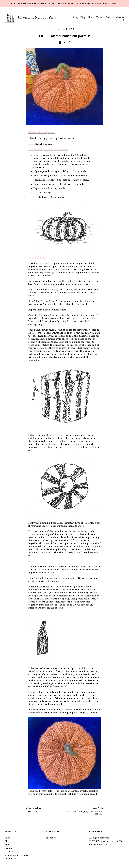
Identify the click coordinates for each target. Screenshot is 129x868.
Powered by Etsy (98, 845)
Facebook (51, 838)
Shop (75, 17)
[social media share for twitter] (65, 43)
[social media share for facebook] (60, 43)
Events (100, 17)
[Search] (124, 21)
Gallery (110, 17)
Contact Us (10, 858)
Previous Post (45, 810)
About (91, 17)
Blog (83, 17)
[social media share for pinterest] (69, 43)
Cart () (120, 17)
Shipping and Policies (16, 855)
